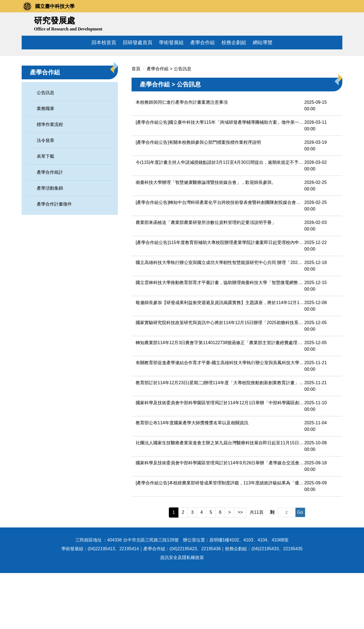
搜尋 (336, 23)
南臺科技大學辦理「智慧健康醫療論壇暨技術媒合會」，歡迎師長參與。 (206, 239)
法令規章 (46, 197)
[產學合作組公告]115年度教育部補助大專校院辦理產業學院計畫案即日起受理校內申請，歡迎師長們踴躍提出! (220, 299)
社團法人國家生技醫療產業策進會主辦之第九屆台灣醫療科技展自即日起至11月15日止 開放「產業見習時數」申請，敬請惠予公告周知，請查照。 (220, 499)
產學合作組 (203, 43)
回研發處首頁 (138, 43)
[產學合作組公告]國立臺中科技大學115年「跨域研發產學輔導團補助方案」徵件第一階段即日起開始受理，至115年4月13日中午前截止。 (220, 179)
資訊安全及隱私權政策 (182, 613)
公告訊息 (46, 149)
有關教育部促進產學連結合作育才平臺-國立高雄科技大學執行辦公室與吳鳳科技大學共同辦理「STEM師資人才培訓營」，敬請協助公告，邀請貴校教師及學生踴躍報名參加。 (220, 419)
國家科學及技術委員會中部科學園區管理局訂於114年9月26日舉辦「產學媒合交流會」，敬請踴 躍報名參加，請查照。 (220, 519)
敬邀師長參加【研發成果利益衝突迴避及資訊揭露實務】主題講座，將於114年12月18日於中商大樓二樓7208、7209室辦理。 (220, 359)
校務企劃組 (234, 43)
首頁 (136, 125)
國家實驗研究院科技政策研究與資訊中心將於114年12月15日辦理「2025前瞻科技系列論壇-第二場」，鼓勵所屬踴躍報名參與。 (220, 379)
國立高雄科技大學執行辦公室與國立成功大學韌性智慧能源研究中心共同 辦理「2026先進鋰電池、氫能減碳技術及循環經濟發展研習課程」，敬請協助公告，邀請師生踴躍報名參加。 (220, 319)
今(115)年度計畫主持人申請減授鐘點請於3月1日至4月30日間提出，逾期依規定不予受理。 (220, 219)
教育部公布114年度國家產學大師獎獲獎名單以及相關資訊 (192, 479)
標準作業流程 (50, 181)
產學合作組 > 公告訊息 (169, 125)
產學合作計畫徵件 (54, 260)
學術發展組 (171, 43)
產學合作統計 (50, 228)
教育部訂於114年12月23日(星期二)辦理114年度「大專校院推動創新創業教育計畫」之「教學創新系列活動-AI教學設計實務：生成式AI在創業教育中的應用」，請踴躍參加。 (220, 439)
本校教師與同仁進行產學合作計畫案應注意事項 (182, 158)
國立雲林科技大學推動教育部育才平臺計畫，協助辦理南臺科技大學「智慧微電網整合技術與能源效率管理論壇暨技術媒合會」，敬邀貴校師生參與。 (220, 339)
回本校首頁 (104, 43)
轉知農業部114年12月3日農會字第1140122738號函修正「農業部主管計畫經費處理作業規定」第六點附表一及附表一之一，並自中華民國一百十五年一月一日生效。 (220, 399)
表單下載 (46, 213)
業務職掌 (46, 165)
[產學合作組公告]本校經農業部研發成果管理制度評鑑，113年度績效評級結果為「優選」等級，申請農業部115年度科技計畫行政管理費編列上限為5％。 (220, 539)
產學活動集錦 (50, 244)
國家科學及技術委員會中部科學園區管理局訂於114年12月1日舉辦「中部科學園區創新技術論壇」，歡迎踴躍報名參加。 (220, 459)
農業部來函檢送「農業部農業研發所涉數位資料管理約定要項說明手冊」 (206, 279)
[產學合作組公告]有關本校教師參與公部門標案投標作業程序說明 (198, 199)
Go (300, 568)
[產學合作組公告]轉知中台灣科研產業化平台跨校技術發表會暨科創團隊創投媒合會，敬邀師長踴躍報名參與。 (220, 259)
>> (240, 568)
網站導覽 (263, 43)
